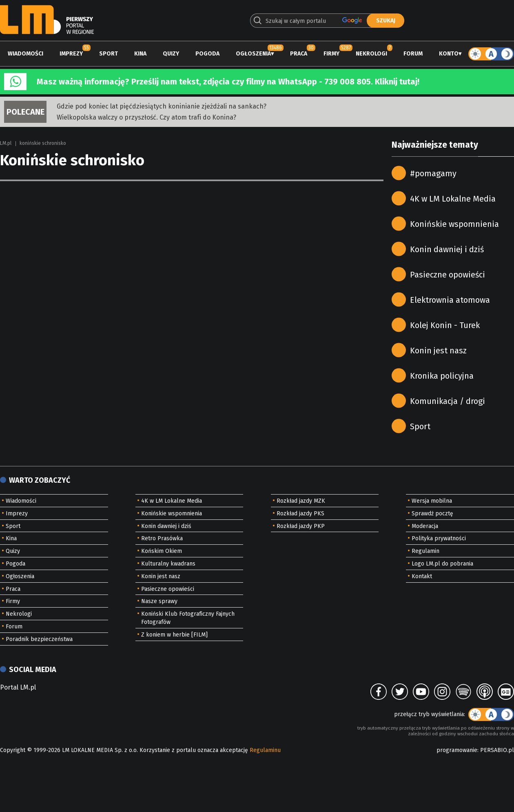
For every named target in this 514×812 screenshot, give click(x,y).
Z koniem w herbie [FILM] (174, 635)
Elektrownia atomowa (450, 300)
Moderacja (425, 526)
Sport (109, 54)
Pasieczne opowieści (448, 275)
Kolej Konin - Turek (445, 325)
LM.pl (6, 143)
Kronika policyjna (442, 376)
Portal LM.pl (18, 687)
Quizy (171, 54)
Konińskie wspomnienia (454, 224)
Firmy (331, 54)
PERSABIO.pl (497, 750)
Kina (140, 54)
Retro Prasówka (162, 538)
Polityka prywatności (439, 538)
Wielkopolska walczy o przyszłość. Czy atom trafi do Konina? (146, 117)
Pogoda (207, 54)
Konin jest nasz (438, 351)
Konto (449, 54)
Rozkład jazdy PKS (300, 514)
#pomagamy (433, 173)
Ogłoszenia (253, 54)
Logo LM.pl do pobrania (442, 564)
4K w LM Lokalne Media (453, 199)
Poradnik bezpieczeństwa (39, 639)
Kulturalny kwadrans (168, 564)
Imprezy (71, 54)
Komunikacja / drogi (448, 401)
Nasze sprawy (159, 601)
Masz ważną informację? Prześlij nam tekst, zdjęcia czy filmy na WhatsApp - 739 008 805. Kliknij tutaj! (228, 82)
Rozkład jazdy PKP (301, 526)
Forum (413, 54)
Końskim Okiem (162, 551)
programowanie (457, 750)
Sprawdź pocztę (432, 514)
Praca (299, 54)
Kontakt (422, 576)
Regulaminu (265, 750)
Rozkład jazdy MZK (301, 501)
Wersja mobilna (432, 501)
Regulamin (425, 551)
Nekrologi (371, 54)
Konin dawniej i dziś (447, 249)
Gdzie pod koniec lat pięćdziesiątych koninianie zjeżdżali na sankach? (162, 106)
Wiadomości (25, 54)
